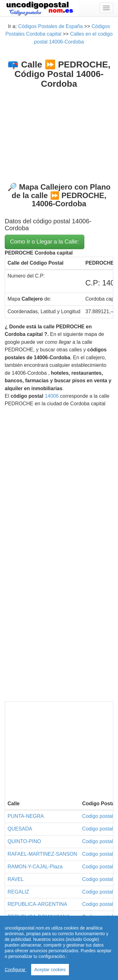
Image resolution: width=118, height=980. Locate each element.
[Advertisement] (59, 131)
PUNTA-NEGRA (26, 816)
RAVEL (16, 879)
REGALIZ (18, 892)
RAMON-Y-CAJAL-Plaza (35, 867)
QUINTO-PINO (24, 841)
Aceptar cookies (50, 970)
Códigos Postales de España (51, 26)
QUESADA (20, 829)
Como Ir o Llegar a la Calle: (45, 242)
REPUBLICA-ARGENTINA (37, 904)
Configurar (16, 970)
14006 (52, 396)
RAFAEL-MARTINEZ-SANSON (42, 854)
